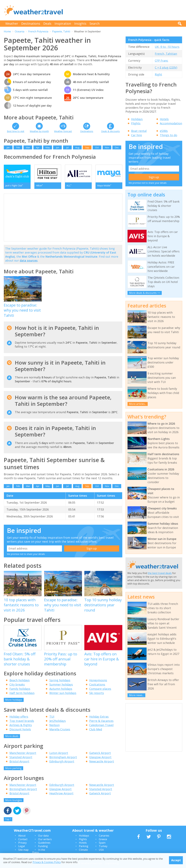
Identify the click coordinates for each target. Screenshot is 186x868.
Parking (84, 846)
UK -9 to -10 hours (167, 47)
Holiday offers (19, 717)
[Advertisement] (125, 10)
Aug (77, 147)
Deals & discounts (110, 131)
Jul (67, 147)
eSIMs (164, 131)
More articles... (138, 404)
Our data (43, 836)
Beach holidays (20, 680)
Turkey (103, 846)
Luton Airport (59, 753)
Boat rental (139, 131)
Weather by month (39, 131)
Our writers (45, 839)
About (22, 836)
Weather (12, 24)
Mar (28, 147)
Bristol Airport (19, 761)
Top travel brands (22, 721)
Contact (23, 839)
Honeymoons (98, 680)
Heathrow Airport (61, 793)
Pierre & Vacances (101, 721)
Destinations (31, 24)
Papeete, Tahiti (61, 31)
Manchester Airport (23, 753)
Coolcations (97, 684)
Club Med (96, 729)
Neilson (54, 725)
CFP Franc (161, 61)
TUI (52, 717)
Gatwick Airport (100, 753)
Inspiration (63, 24)
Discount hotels (20, 729)
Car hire (137, 135)
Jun (58, 147)
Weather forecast (63, 131)
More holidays (14, 700)
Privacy (22, 843)
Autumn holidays (61, 689)
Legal (22, 846)
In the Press (39, 851)
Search (95, 24)
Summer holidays (61, 684)
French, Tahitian (166, 54)
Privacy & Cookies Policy (47, 862)
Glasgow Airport (100, 757)
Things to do (169, 135)
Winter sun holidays (63, 693)
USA (101, 850)
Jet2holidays (58, 721)
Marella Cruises (60, 729)
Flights (136, 123)
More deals (12, 736)
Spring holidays (60, 680)
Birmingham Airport (63, 757)
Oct (97, 147)
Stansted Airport (21, 757)
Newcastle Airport (102, 761)
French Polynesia (38, 31)
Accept (176, 860)
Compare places (100, 689)
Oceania (20, 31)
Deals (47, 24)
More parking (13, 768)
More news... (136, 695)
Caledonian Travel (101, 725)
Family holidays (20, 689)
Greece (103, 839)
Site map (23, 850)
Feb (18, 147)
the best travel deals (160, 573)
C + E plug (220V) (166, 67)
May (48, 147)
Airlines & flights (21, 725)
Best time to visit (16, 131)
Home (7, 31)
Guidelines (44, 843)
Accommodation (171, 123)
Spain (102, 843)
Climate (83, 850)
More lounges (14, 800)
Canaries (104, 836)
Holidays (137, 119)
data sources (29, 260)
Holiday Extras (99, 717)
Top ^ (8, 819)
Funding (43, 846)
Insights (80, 24)
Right (158, 74)
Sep (87, 147)
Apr (38, 147)
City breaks (17, 684)
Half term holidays (22, 693)
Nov (107, 147)
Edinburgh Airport (62, 761)
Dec (117, 147)
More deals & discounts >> (145, 293)
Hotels (164, 119)
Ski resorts (97, 693)
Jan (8, 147)
